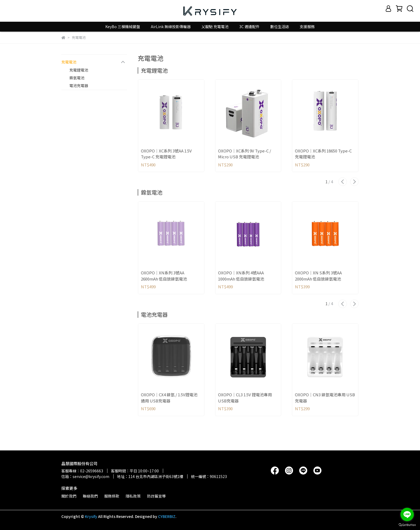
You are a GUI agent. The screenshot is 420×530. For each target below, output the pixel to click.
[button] (343, 182)
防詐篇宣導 (156, 496)
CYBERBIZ (167, 516)
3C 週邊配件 (249, 27)
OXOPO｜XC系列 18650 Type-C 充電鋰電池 (323, 154)
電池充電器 (79, 85)
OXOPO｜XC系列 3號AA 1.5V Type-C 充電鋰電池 (166, 154)
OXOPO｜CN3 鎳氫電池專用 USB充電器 (325, 398)
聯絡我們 (90, 496)
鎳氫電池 (77, 78)
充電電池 (69, 62)
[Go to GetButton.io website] (407, 525)
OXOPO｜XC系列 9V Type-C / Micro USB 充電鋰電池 (245, 154)
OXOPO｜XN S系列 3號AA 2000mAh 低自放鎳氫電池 (318, 276)
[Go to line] (407, 514)
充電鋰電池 (79, 70)
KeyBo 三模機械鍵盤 (123, 27)
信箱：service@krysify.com (85, 476)
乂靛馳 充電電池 (215, 27)
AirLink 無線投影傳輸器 (171, 27)
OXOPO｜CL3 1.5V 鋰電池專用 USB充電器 (245, 398)
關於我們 (69, 496)
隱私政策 (133, 496)
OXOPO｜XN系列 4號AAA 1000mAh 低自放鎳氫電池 (241, 276)
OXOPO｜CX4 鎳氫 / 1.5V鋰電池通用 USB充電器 (169, 398)
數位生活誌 (280, 27)
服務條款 (112, 496)
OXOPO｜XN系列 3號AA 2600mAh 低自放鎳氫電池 (164, 276)
